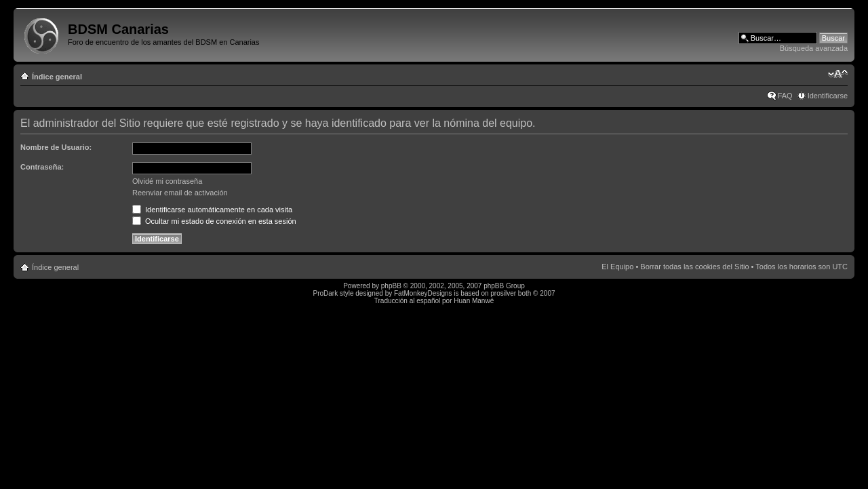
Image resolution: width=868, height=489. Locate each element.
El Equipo (617, 267)
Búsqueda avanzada (814, 48)
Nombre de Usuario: (56, 147)
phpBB (391, 286)
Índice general (57, 77)
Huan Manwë (474, 301)
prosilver (503, 293)
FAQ (785, 96)
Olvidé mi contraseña (167, 181)
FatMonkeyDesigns (423, 293)
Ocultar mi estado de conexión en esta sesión (214, 221)
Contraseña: (42, 167)
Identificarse (828, 96)
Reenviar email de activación (180, 193)
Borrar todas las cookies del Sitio (694, 267)
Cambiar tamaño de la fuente (838, 74)
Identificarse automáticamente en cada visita (212, 210)
